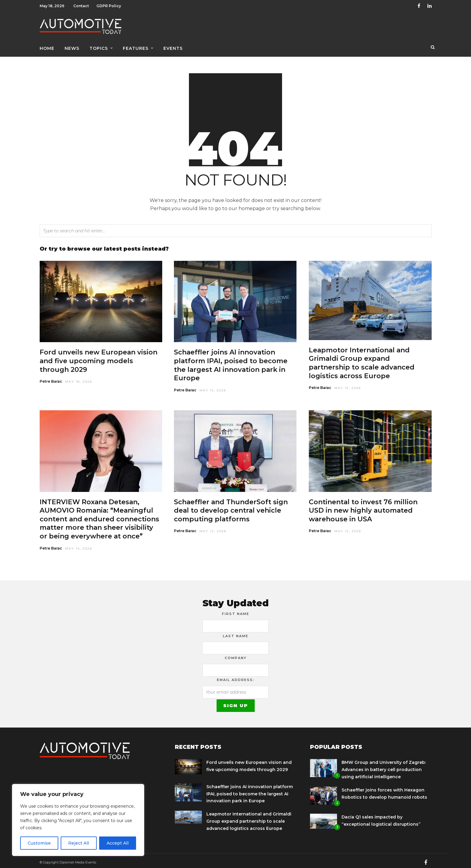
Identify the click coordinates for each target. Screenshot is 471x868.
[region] (78, 820)
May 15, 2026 (213, 387)
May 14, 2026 (79, 546)
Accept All (118, 843)
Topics (99, 47)
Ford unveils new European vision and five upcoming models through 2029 (99, 358)
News (72, 47)
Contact (81, 6)
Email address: (236, 677)
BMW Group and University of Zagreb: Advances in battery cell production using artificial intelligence (384, 767)
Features (136, 47)
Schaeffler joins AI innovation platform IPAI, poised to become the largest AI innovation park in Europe (231, 362)
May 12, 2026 (213, 528)
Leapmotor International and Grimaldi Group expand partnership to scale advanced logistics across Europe (362, 360)
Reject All (79, 843)
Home (47, 47)
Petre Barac (51, 378)
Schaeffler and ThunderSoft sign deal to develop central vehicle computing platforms (231, 508)
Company (236, 655)
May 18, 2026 (79, 379)
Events (173, 47)
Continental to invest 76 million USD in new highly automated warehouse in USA (363, 508)
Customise (39, 843)
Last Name (236, 633)
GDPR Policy (109, 6)
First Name (236, 611)
